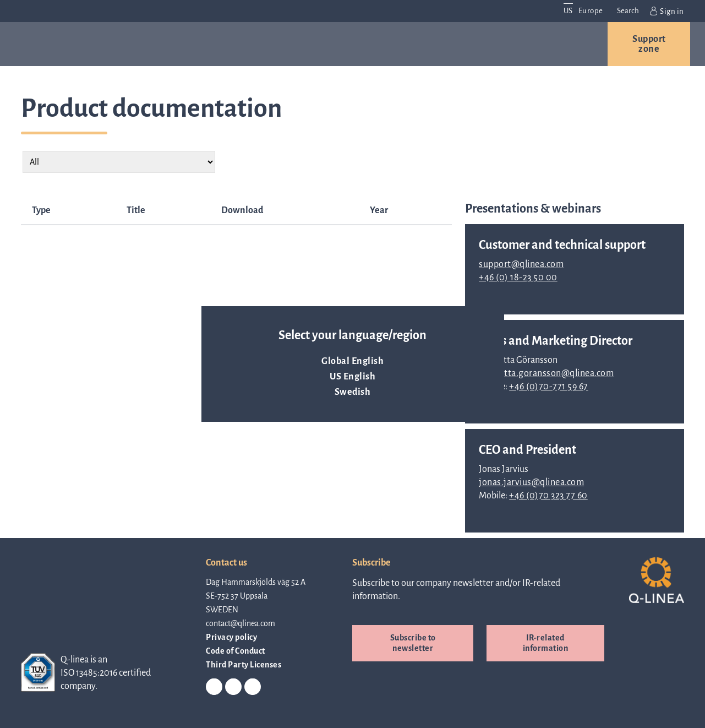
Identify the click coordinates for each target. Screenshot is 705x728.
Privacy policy (231, 637)
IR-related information (546, 643)
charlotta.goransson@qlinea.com (546, 373)
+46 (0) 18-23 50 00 (518, 278)
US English (352, 377)
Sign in (667, 11)
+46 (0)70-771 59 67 (549, 387)
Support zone (649, 44)
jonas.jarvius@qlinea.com (531, 482)
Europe (591, 11)
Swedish (353, 392)
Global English (352, 361)
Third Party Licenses (244, 665)
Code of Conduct (236, 651)
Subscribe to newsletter (413, 643)
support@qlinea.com (521, 264)
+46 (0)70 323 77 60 (548, 496)
